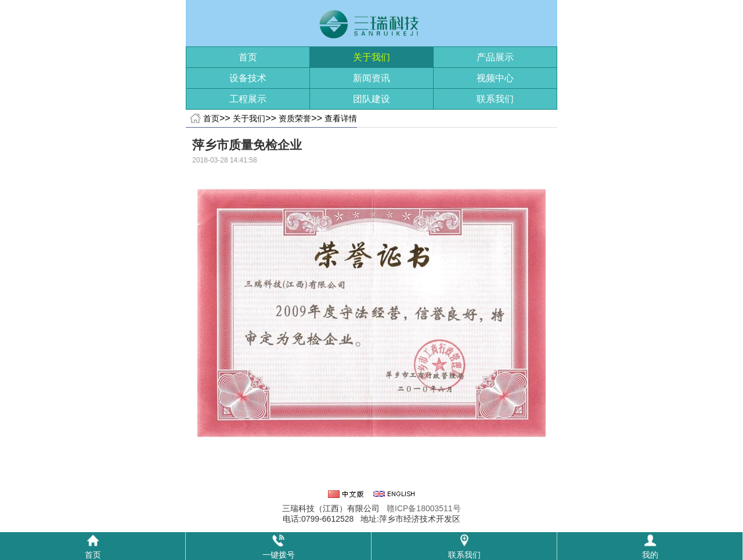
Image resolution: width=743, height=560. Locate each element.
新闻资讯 (371, 78)
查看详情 (341, 118)
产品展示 (495, 57)
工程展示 (248, 99)
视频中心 (495, 78)
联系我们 (495, 99)
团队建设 (371, 99)
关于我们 (371, 57)
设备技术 (248, 78)
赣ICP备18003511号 (424, 508)
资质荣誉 (295, 118)
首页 (248, 57)
